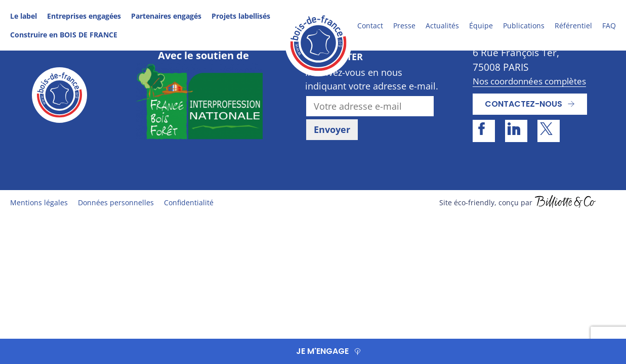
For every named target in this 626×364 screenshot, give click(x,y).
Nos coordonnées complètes (529, 81)
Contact (370, 26)
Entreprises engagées (84, 16)
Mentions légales (39, 202)
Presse (404, 26)
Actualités (442, 26)
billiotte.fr (565, 203)
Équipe (481, 26)
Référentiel (573, 26)
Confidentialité (189, 202)
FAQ (609, 26)
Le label (24, 16)
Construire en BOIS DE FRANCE (64, 35)
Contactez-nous (524, 104)
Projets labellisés (241, 16)
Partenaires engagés (166, 16)
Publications (524, 26)
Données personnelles (116, 202)
